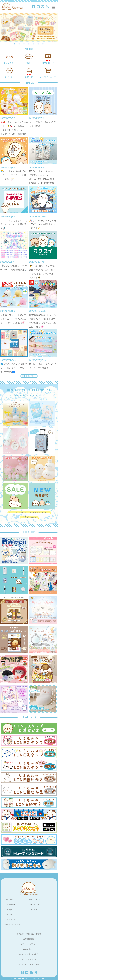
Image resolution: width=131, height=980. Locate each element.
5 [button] (33, 44)
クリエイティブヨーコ (25, 934)
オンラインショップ (13, 925)
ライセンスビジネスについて (29, 964)
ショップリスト (11, 920)
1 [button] (15, 44)
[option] (29, 28)
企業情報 (38, 934)
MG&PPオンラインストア (29, 954)
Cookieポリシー (29, 949)
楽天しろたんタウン (29, 959)
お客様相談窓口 (29, 939)
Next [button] (55, 28)
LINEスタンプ (34, 905)
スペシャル (9, 915)
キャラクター (10, 905)
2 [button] (19, 44)
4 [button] (29, 44)
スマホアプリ (34, 910)
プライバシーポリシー (29, 944)
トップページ (10, 899)
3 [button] (24, 44)
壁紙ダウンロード (35, 899)
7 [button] (43, 44)
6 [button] (38, 44)
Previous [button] (4, 28)
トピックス (9, 910)
